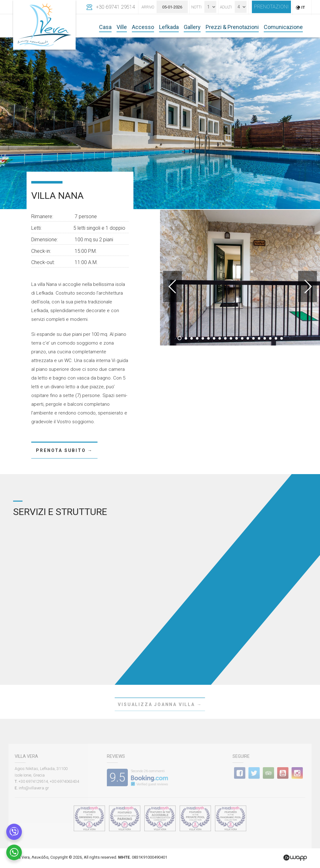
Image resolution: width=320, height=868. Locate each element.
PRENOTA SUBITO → (64, 450)
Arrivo (148, 7)
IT (303, 7)
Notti (196, 7)
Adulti (226, 7)
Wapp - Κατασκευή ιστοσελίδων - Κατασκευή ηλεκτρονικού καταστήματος (295, 858)
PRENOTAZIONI (271, 7)
